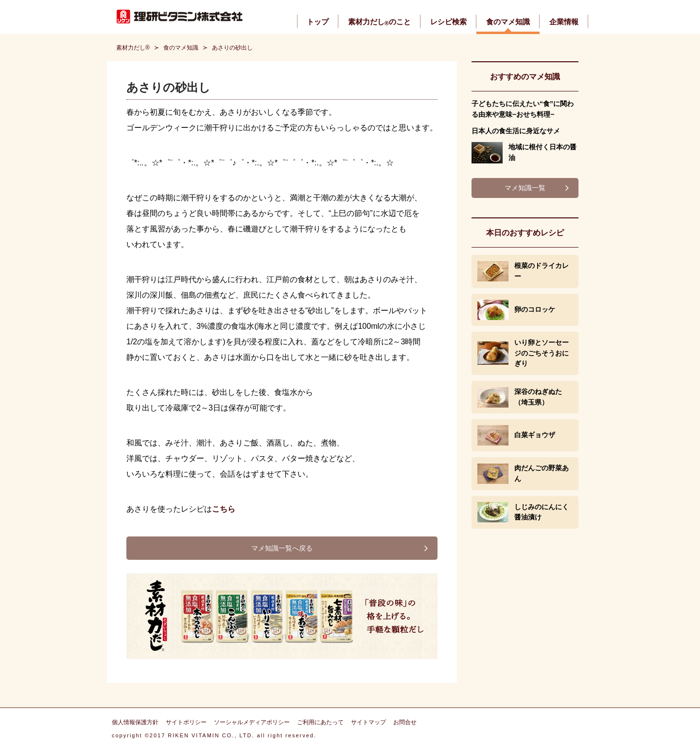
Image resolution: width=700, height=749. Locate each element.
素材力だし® (133, 48)
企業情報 (564, 22)
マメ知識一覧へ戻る (282, 548)
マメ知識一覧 (525, 188)
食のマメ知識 (508, 22)
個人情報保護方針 (135, 722)
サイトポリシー (186, 722)
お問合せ (405, 722)
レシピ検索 (448, 22)
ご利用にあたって (320, 722)
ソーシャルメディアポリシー (252, 722)
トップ (318, 22)
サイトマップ (368, 722)
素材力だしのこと (379, 22)
